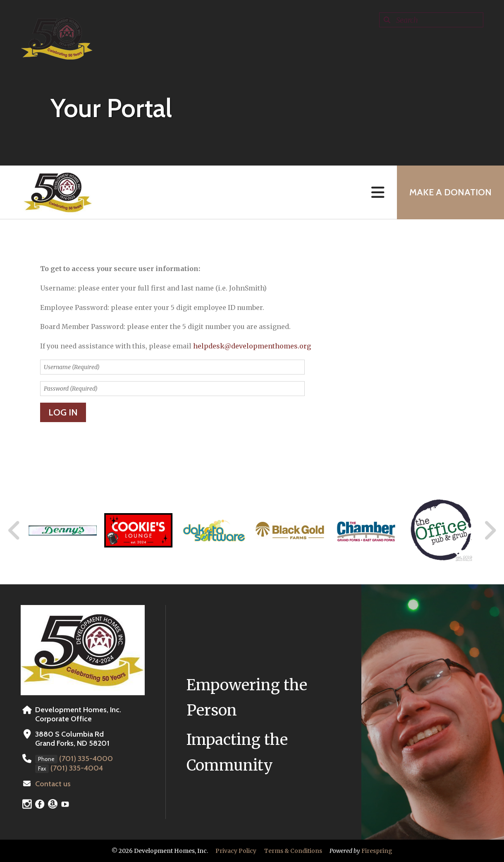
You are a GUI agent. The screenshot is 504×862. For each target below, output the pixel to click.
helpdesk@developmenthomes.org (252, 346)
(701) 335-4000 (86, 759)
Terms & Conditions (293, 851)
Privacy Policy (236, 851)
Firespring (377, 851)
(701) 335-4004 (77, 768)
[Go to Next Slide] (490, 531)
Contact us (53, 784)
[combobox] (431, 20)
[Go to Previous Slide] (14, 531)
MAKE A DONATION (450, 192)
